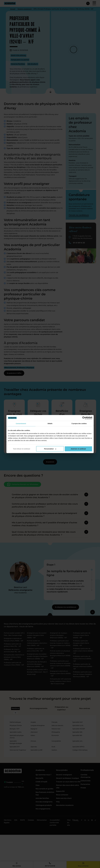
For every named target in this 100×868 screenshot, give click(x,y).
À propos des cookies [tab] (79, 423)
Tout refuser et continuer (22, 449)
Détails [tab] (50, 423)
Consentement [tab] (21, 423)
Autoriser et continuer (78, 449)
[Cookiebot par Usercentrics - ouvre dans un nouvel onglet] (84, 418)
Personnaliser (50, 449)
